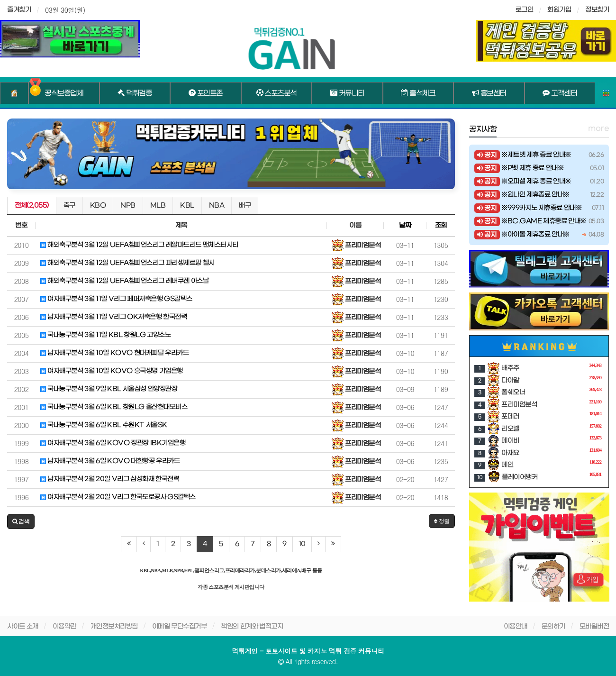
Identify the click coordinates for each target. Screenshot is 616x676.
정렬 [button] (442, 521)
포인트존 (206, 93)
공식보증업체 (64, 93)
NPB (128, 206)
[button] (21, 521)
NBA (217, 206)
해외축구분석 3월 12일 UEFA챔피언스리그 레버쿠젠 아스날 (124, 281)
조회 (441, 225)
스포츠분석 (276, 93)
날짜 (405, 225)
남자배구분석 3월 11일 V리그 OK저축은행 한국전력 (113, 317)
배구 (245, 206)
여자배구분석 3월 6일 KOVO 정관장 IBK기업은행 (113, 443)
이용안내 (516, 626)
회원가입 (559, 10)
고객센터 (560, 93)
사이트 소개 (23, 626)
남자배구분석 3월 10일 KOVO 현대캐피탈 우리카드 (114, 353)
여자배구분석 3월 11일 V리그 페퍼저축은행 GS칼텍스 (116, 299)
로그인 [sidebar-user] (525, 10)
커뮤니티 (347, 93)
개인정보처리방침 (114, 626)
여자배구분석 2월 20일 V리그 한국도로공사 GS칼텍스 (118, 497)
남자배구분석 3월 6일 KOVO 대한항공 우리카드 (110, 461)
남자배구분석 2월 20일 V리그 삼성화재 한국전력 (110, 479)
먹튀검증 (135, 93)
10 (302, 544)
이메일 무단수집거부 (180, 626)
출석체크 (418, 93)
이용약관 (64, 626)
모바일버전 (594, 626)
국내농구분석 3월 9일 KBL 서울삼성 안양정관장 (109, 389)
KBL (187, 206)
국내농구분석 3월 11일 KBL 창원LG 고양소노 (105, 335)
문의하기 (553, 626)
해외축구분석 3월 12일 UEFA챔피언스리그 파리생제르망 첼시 (127, 263)
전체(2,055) (32, 206)
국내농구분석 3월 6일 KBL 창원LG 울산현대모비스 (114, 407)
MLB (158, 206)
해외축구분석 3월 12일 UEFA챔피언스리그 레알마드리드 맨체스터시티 (139, 245)
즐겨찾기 (19, 10)
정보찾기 (597, 10)
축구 (69, 206)
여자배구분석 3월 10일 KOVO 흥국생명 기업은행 (112, 371)
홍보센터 (489, 93)
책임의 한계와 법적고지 (252, 626)
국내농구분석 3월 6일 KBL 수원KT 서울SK (104, 425)
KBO (98, 206)
